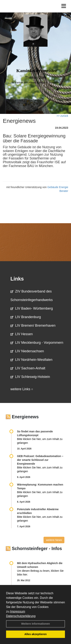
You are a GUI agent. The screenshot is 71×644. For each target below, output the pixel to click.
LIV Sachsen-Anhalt (28, 368)
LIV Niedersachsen (27, 351)
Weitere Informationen (36, 624)
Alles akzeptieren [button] (36, 634)
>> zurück (62, 116)
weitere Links (22, 389)
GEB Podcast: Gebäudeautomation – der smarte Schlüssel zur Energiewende (40, 460)
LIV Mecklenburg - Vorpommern (37, 343)
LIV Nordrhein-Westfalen (31, 360)
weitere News (54, 540)
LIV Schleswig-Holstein (30, 377)
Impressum (18, 611)
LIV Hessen (22, 334)
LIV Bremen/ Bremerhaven (33, 326)
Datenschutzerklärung (21, 616)
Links (17, 279)
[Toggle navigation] (64, 6)
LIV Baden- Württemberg (32, 308)
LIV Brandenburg (26, 317)
